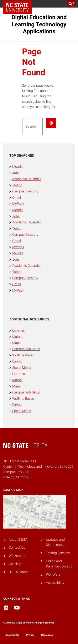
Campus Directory (25, 191)
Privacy (30, 635)
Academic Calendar (27, 179)
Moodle (18, 167)
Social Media (22, 368)
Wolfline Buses (23, 355)
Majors (17, 337)
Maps (16, 343)
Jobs (16, 173)
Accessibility (55, 583)
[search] (71, 4)
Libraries (19, 330)
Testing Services (58, 553)
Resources (47, 635)
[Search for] (33, 127)
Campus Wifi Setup (26, 349)
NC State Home (19, 4)
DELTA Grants (19, 572)
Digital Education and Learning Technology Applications (39, 24)
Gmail (17, 198)
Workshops (17, 556)
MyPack (18, 204)
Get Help (15, 564)
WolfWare (53, 574)
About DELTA (18, 540)
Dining (17, 361)
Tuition (17, 185)
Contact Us (17, 547)
